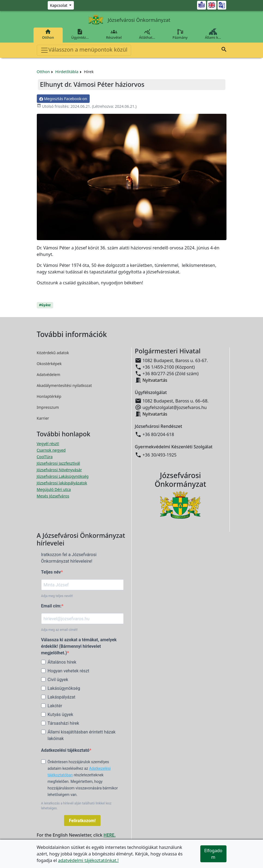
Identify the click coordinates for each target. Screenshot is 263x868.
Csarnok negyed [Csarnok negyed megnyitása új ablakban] (51, 450)
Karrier (43, 418)
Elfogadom (213, 854)
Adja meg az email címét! (59, 630)
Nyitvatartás (155, 380)
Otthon (48, 34)
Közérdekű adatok (53, 353)
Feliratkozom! (82, 821)
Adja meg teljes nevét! (57, 596)
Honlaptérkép (49, 396)
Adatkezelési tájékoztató (65, 750)
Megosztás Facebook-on (63, 99)
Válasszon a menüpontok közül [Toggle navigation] (84, 50)
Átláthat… (147, 34)
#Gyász (45, 305)
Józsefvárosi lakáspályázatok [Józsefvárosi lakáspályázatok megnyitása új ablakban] (62, 483)
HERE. (110, 835)
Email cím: (51, 606)
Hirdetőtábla (67, 72)
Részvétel (114, 34)
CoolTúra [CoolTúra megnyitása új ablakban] (45, 457)
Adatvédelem (49, 375)
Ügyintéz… (80, 34)
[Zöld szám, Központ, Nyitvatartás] (61, 5)
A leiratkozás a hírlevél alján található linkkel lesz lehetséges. (76, 806)
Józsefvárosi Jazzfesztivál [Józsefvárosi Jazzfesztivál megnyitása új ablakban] (58, 463)
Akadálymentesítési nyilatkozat (64, 385)
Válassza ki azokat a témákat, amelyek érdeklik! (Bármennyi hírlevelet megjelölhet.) (79, 646)
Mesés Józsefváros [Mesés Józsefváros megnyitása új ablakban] (53, 496)
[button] (224, 50)
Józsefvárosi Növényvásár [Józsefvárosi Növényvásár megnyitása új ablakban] (59, 470)
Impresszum (48, 407)
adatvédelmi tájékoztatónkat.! (88, 860)
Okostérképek (49, 364)
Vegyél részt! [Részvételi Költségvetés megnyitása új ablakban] (48, 444)
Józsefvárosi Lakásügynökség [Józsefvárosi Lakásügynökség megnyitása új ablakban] (63, 476)
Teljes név (51, 572)
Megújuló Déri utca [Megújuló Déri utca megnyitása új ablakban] (54, 489)
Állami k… (213, 34)
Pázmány (180, 34)
